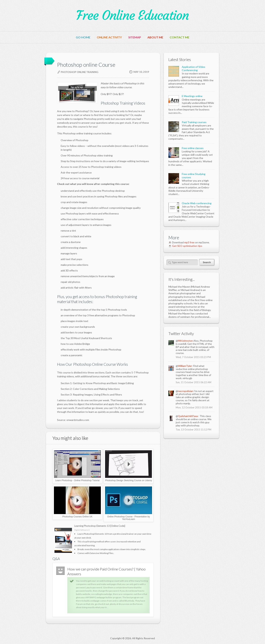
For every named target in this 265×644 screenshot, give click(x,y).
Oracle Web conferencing (197, 203)
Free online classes (193, 148)
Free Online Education (132, 15)
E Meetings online (192, 96)
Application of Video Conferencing (194, 68)
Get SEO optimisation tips (187, 246)
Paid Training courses (194, 122)
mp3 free (189, 242)
